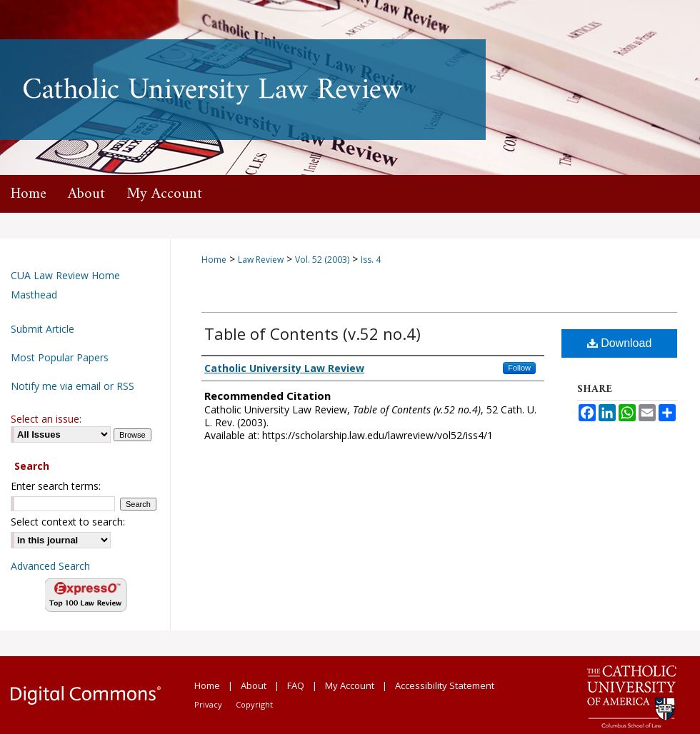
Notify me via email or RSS (72, 386)
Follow (519, 368)
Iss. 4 (371, 260)
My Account (350, 685)
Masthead (34, 295)
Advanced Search (50, 566)
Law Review (261, 260)
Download (620, 343)
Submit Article (42, 329)
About (254, 685)
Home (214, 260)
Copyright (254, 704)
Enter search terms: (56, 486)
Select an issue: (46, 419)
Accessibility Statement (445, 685)
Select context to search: (68, 522)
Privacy (208, 704)
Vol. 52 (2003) (322, 260)
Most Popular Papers (60, 357)
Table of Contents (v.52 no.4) (312, 333)
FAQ (296, 685)
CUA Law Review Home (65, 275)
